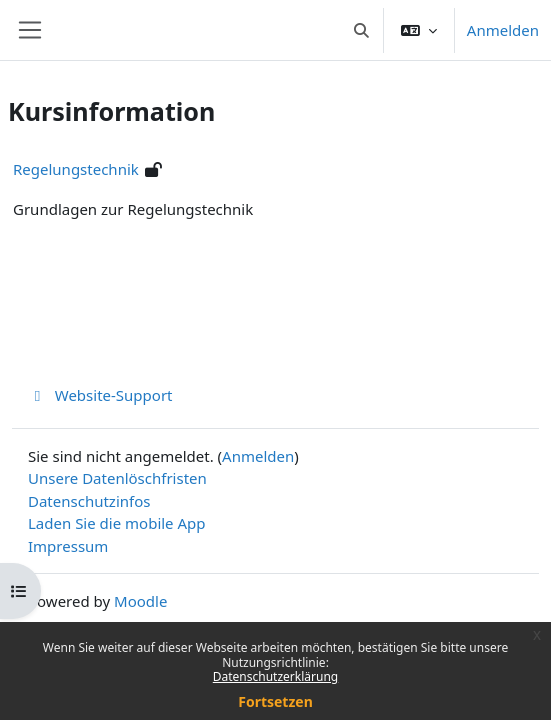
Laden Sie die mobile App (117, 523)
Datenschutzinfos (89, 501)
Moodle (140, 601)
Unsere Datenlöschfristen (117, 478)
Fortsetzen (275, 701)
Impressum (68, 546)
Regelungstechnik (76, 169)
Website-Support (100, 395)
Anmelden (503, 30)
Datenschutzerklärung (275, 676)
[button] (361, 30)
